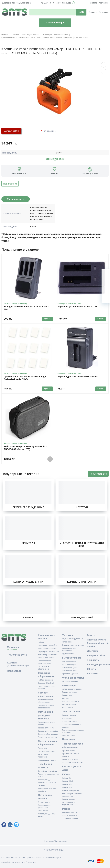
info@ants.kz (64, 3)
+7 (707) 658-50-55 (48, 3)
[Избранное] (106, 282)
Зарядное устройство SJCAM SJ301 (77, 307)
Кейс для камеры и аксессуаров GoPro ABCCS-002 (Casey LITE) (25, 448)
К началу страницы (55, 850)
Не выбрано (13, 650)
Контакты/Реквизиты (55, 841)
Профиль (93, 12)
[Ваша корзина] (106, 273)
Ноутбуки (82, 507)
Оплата (94, 3)
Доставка (103, 12)
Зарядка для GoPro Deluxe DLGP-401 (78, 377)
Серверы (28, 618)
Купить (47, 319)
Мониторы (28, 543)
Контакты (103, 3)
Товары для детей (82, 618)
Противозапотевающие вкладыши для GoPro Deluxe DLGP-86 (25, 378)
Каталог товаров (53, 23)
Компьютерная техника (82, 582)
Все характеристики (55, 159)
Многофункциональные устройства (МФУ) (82, 545)
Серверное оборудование (28, 507)
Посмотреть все (98, 474)
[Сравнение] (106, 290)
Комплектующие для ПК (28, 582)
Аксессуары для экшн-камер (15, 303)
